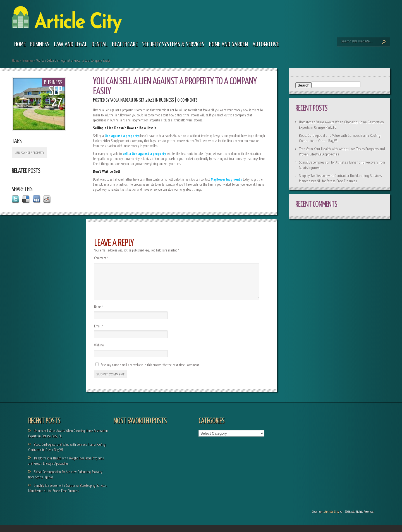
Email (99, 333)
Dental (100, 45)
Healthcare (125, 45)
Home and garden (228, 45)
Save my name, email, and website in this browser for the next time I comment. (150, 372)
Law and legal (70, 45)
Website (99, 352)
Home (20, 45)
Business (40, 45)
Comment (101, 258)
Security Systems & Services (173, 45)
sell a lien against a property (144, 154)
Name (99, 314)
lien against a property (29, 153)
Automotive (266, 45)
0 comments (187, 100)
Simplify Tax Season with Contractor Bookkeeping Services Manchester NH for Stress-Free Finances (340, 178)
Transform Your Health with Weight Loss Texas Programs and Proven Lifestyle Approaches (66, 468)
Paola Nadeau (121, 100)
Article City (332, 518)
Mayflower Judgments (226, 179)
